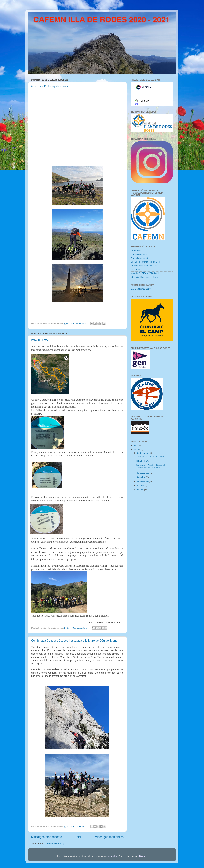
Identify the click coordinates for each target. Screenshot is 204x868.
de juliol (141, 485)
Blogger (143, 856)
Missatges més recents (46, 837)
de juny (140, 490)
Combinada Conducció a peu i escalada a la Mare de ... (151, 466)
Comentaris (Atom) (55, 843)
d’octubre (141, 477)
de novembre (143, 473)
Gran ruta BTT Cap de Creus (50, 86)
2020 (137, 449)
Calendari (135, 270)
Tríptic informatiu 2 (140, 258)
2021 (137, 445)
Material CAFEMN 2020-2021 (145, 273)
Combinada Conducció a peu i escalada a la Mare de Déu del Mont (74, 641)
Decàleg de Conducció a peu (144, 266)
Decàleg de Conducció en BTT (145, 262)
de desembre (143, 453)
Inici (78, 837)
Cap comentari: (79, 324)
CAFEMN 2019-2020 (141, 289)
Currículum (136, 250)
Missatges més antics (109, 837)
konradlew (113, 856)
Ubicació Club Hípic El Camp (144, 277)
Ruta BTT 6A (40, 340)
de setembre (143, 481)
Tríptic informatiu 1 (140, 254)
